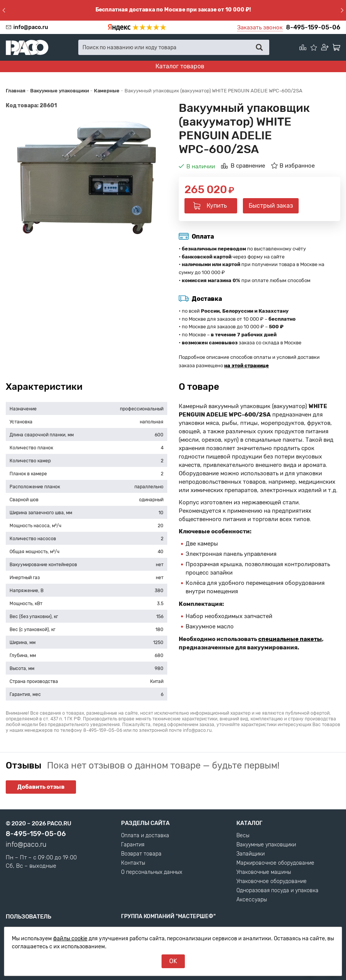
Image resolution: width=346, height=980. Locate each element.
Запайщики (251, 854)
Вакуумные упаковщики (266, 845)
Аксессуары (252, 900)
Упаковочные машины (264, 872)
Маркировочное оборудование (275, 863)
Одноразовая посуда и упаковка (277, 891)
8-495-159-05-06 (313, 27)
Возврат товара (141, 854)
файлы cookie (70, 939)
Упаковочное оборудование (272, 882)
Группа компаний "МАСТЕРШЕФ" (168, 916)
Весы (243, 836)
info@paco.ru (31, 27)
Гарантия (133, 845)
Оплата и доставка (145, 836)
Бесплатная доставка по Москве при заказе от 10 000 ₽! (173, 10)
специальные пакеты (290, 639)
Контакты (133, 863)
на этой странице (247, 366)
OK (173, 961)
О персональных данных (152, 872)
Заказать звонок (260, 27)
